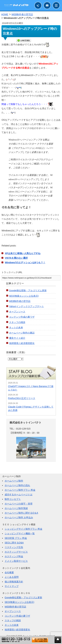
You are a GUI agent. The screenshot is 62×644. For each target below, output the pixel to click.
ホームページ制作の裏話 (22, 333)
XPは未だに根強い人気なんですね (23, 253)
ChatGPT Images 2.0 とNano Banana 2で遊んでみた (31, 388)
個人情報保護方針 (14, 582)
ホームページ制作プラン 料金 (20, 490)
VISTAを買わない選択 (16, 258)
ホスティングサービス (16, 552)
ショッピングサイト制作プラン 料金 (23, 529)
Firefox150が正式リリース (22, 398)
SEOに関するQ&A (14, 543)
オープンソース (17, 312)
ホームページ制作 (14, 481)
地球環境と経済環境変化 (22, 343)
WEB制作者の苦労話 (20, 301)
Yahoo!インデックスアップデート (27, 306)
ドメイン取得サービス (16, 561)
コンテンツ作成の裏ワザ (22, 317)
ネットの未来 (16, 327)
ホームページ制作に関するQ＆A (21, 513)
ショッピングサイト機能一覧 (20, 533)
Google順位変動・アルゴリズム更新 (28, 290)
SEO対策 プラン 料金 (16, 538)
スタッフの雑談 (17, 322)
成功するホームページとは (19, 495)
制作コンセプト (13, 499)
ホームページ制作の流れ (17, 485)
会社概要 (9, 572)
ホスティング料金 (14, 556)
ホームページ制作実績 (16, 508)
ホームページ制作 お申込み (19, 517)
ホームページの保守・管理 (19, 504)
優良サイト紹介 (17, 338)
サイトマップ (12, 586)
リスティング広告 (14, 547)
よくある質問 (12, 577)
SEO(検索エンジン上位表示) (24, 296)
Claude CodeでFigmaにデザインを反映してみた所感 (31, 408)
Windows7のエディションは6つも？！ (25, 262)
